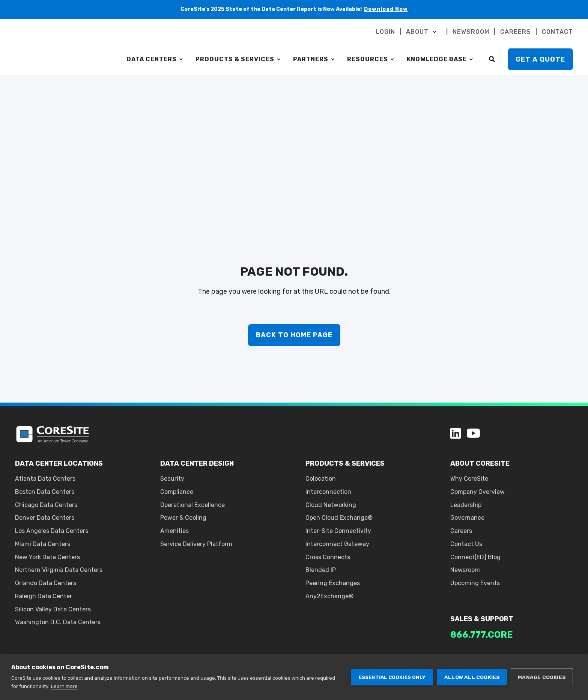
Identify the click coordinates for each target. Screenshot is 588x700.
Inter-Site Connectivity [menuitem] (338, 531)
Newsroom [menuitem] (465, 570)
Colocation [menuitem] (321, 479)
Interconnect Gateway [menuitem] (337, 544)
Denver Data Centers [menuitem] (45, 518)
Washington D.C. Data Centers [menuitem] (58, 622)
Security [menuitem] (172, 479)
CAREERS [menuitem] (516, 32)
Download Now (386, 9)
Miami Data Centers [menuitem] (43, 544)
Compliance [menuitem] (177, 492)
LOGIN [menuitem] (386, 32)
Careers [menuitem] (461, 531)
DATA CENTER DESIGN (197, 463)
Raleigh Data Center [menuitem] (44, 596)
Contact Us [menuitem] (466, 544)
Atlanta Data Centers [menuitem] (45, 479)
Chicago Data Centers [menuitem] (46, 505)
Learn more (64, 686)
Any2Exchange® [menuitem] (329, 596)
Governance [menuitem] (467, 518)
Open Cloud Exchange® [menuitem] (339, 518)
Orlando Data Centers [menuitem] (46, 583)
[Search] (493, 59)
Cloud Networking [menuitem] (331, 505)
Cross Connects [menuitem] (328, 557)
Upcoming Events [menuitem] (475, 583)
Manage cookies (542, 677)
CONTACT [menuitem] (557, 32)
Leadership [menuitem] (466, 505)
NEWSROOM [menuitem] (471, 32)
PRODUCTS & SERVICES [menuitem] (235, 59)
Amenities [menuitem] (174, 531)
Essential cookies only (391, 677)
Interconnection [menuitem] (328, 492)
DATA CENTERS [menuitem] (152, 59)
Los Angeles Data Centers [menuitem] (52, 531)
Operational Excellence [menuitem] (192, 505)
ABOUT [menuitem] (417, 32)
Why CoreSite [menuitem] (469, 479)
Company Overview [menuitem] (477, 492)
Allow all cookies (472, 677)
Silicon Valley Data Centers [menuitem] (53, 609)
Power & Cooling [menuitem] (183, 518)
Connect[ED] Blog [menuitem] (475, 557)
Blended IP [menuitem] (321, 570)
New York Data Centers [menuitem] (47, 557)
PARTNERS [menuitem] (311, 59)
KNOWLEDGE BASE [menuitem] (437, 59)
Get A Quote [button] (540, 59)
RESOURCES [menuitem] (368, 59)
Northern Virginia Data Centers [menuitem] (59, 570)
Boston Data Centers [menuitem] (45, 492)
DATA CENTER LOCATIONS (59, 463)
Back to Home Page (294, 335)
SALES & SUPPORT (482, 619)
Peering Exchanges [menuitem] (333, 583)
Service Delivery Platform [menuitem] (196, 544)
